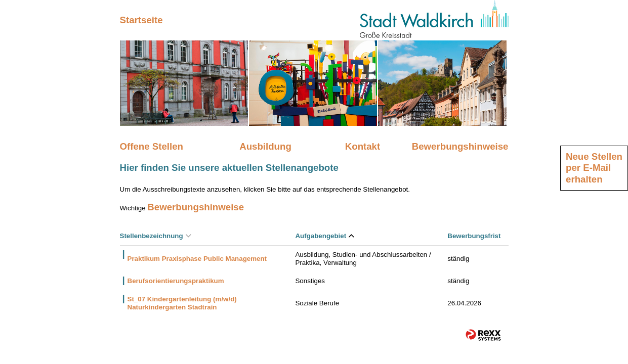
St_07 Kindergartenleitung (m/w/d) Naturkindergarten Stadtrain (182, 303)
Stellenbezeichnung (156, 236)
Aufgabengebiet (325, 236)
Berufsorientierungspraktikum (176, 281)
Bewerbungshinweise (460, 146)
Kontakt (363, 146)
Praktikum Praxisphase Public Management (197, 259)
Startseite (141, 20)
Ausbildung (265, 146)
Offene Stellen (152, 146)
